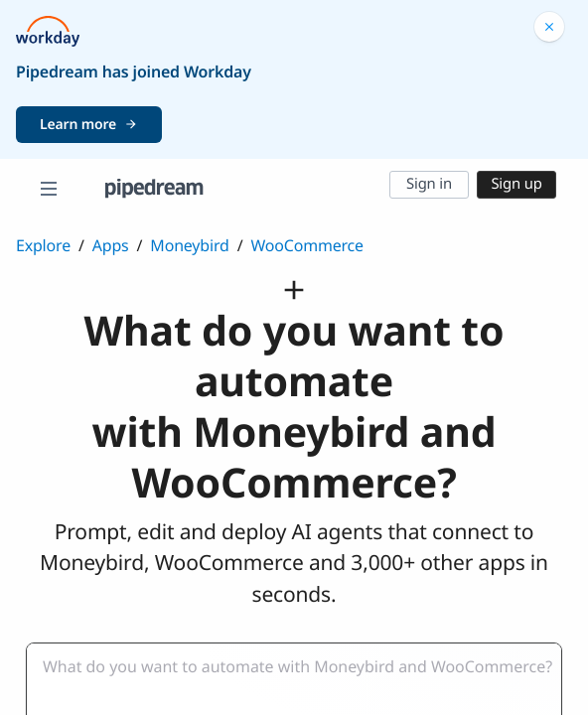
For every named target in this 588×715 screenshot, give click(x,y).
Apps (111, 245)
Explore (43, 245)
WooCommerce (306, 245)
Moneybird (189, 245)
